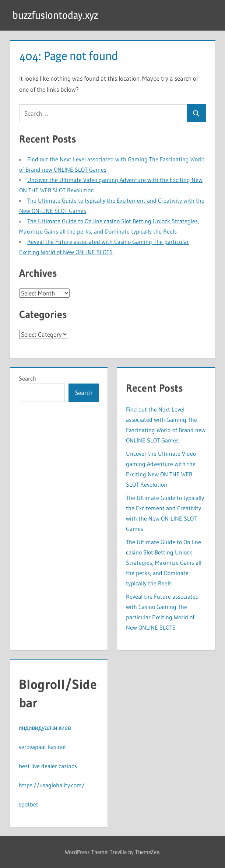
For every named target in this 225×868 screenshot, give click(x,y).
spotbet (29, 804)
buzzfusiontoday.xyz (55, 15)
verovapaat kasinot (43, 747)
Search (27, 378)
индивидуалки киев (45, 728)
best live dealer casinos (48, 766)
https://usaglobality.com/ (52, 785)
